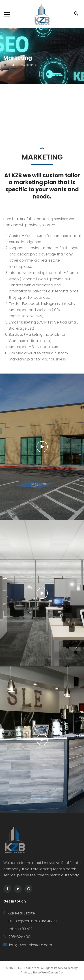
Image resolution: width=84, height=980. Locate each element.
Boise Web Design (46, 972)
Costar (15, 236)
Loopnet (16, 248)
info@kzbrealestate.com (31, 945)
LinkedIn (67, 304)
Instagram (50, 304)
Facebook (31, 304)
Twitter (15, 304)
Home (11, 65)
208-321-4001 (20, 937)
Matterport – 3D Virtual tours (33, 347)
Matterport (18, 310)
